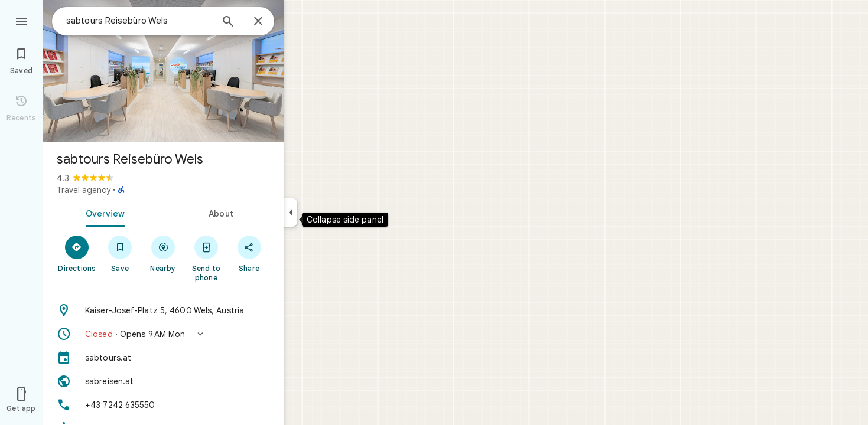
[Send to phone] (206, 258)
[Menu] (21, 20)
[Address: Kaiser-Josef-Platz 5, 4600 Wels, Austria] (163, 310)
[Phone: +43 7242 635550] (163, 405)
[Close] (258, 22)
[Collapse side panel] (290, 212)
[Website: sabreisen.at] (163, 381)
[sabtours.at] (163, 358)
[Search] (228, 22)
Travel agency (84, 190)
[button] (163, 334)
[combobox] (139, 21)
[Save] (120, 253)
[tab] (103, 212)
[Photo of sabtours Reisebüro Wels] (163, 71)
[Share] (249, 253)
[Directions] (77, 253)
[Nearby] (163, 253)
